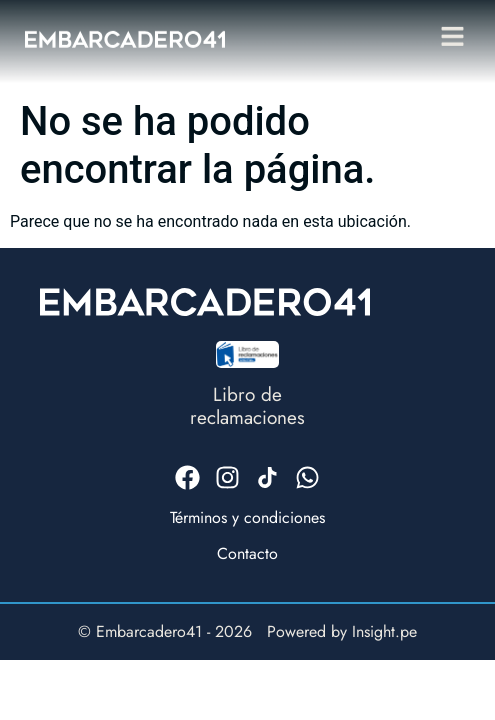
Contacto (247, 553)
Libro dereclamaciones (247, 405)
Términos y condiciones (247, 517)
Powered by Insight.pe (342, 631)
